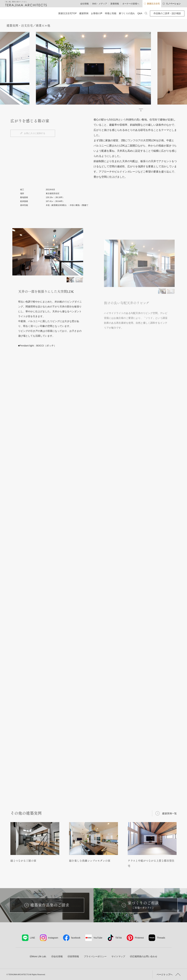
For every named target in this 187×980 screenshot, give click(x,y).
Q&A (140, 13)
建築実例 (84, 13)
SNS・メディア (100, 4)
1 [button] (141, 111)
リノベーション (172, 4)
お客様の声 (97, 13)
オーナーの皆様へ (131, 4)
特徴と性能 (111, 13)
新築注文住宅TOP (68, 13)
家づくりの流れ (127, 13)
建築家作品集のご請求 (47, 905)
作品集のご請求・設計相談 (167, 13)
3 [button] (149, 111)
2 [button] (145, 111)
